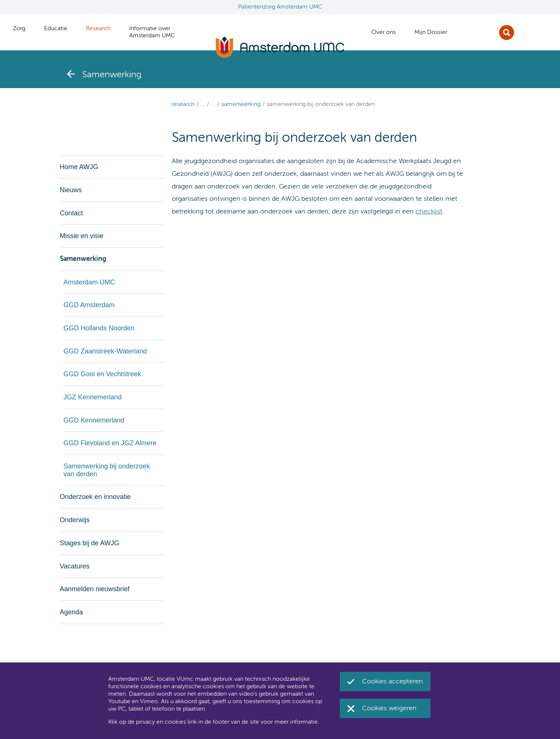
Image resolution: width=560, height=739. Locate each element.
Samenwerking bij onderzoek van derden (321, 105)
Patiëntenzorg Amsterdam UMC (280, 7)
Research (183, 105)
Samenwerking (241, 105)
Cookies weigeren (389, 708)
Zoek (507, 32)
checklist (429, 212)
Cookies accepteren (393, 682)
